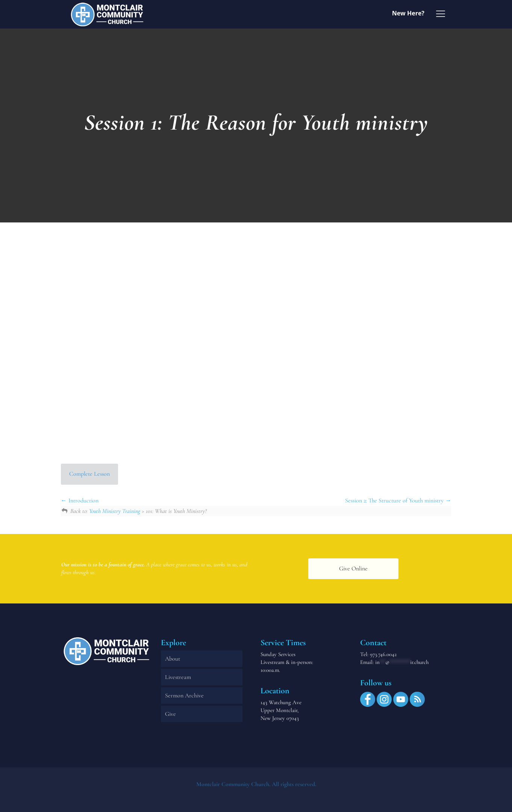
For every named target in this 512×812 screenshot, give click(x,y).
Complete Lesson (89, 474)
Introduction (80, 501)
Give (170, 714)
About (173, 659)
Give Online (353, 569)
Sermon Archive (184, 696)
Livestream (178, 677)
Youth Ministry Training (115, 511)
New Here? (408, 13)
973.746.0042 (383, 654)
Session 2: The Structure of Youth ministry (398, 501)
